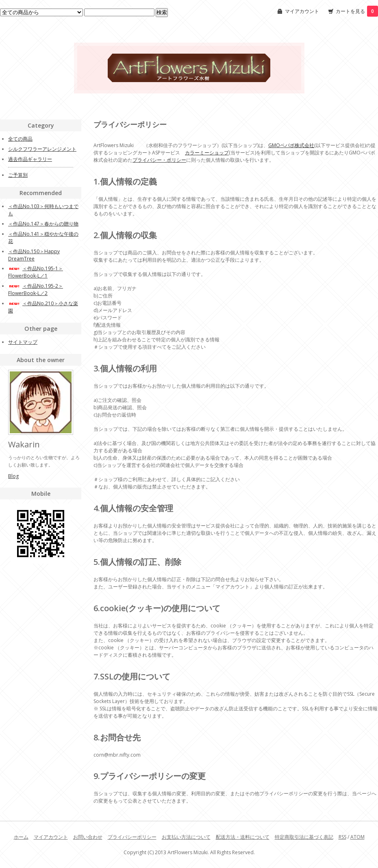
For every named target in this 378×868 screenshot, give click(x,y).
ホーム (21, 837)
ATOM (357, 837)
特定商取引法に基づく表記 (304, 837)
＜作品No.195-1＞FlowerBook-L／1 (36, 272)
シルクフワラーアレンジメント (42, 149)
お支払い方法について (186, 837)
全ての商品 (20, 139)
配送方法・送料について (243, 837)
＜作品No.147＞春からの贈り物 (43, 224)
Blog (13, 476)
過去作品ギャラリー (30, 159)
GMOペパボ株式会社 (291, 145)
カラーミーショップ (207, 153)
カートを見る (357, 11)
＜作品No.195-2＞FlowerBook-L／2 (36, 290)
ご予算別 (18, 175)
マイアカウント (302, 11)
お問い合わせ (88, 837)
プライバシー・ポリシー (159, 160)
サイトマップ (23, 342)
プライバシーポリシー (132, 837)
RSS (342, 837)
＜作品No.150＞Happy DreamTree (34, 255)
